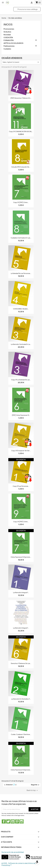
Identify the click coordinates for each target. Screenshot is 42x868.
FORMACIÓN (9, 40)
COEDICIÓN (8, 38)
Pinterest (17, 821)
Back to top (33, 790)
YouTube (13, 821)
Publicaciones (9, 46)
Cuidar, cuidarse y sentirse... (21, 734)
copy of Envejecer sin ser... (21, 451)
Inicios (8, 24)
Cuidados (7, 49)
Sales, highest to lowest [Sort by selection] (21, 62)
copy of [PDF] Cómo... (21, 202)
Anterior (8, 785)
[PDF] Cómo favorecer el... (21, 415)
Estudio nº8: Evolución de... (21, 167)
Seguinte (35, 785)
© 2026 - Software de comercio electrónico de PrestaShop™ (18, 864)
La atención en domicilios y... (21, 699)
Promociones (9, 29)
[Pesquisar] (27, 9)
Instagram (22, 821)
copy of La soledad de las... (21, 380)
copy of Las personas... (21, 486)
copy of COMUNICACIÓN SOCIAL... (21, 131)
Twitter (8, 821)
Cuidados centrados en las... (21, 238)
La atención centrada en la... (21, 344)
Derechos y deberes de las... (21, 663)
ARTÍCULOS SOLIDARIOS (13, 43)
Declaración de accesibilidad (13, 852)
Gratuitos (7, 32)
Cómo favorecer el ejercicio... (21, 557)
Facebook (4, 821)
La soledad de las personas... (21, 273)
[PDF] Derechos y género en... (21, 98)
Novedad (7, 35)
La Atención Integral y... (21, 592)
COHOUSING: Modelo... (21, 309)
